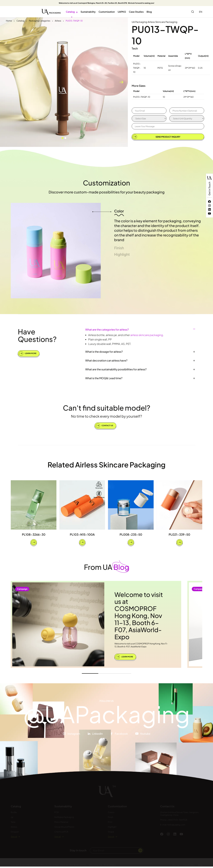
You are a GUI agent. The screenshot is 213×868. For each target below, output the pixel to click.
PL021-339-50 (179, 537)
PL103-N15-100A (82, 537)
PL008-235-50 (131, 537)
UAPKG (122, 12)
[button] (62, 138)
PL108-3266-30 (34, 537)
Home (9, 21)
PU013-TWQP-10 (74, 21)
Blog (149, 12)
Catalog (72, 12)
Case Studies (136, 12)
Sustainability (88, 12)
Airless (58, 21)
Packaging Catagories (40, 21)
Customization (107, 12)
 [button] (121, 82)
